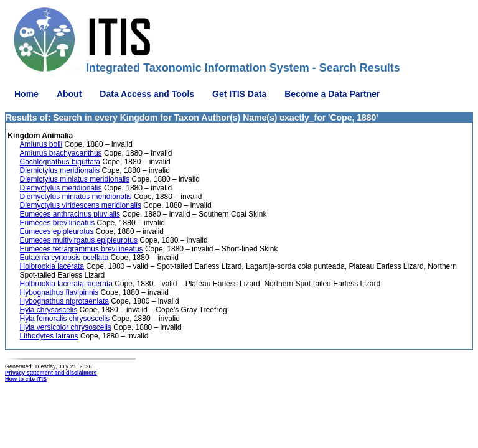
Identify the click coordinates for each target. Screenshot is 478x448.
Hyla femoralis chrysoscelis (65, 319)
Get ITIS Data (239, 94)
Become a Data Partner (332, 94)
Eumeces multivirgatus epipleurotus (79, 240)
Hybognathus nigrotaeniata (64, 301)
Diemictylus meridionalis (60, 170)
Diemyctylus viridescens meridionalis (81, 205)
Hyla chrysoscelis (49, 310)
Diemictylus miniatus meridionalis (75, 179)
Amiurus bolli (41, 144)
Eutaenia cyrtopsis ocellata (64, 258)
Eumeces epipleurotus (57, 231)
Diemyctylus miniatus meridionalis (76, 197)
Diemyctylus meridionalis (61, 188)
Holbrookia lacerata (52, 266)
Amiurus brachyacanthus (61, 153)
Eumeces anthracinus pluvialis (70, 214)
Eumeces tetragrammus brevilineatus (82, 249)
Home (26, 94)
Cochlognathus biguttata (60, 162)
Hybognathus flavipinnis (59, 292)
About (69, 94)
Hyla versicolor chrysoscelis (66, 327)
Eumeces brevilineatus (58, 223)
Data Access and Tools (147, 94)
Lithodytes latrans (49, 336)
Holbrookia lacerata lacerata (66, 284)
